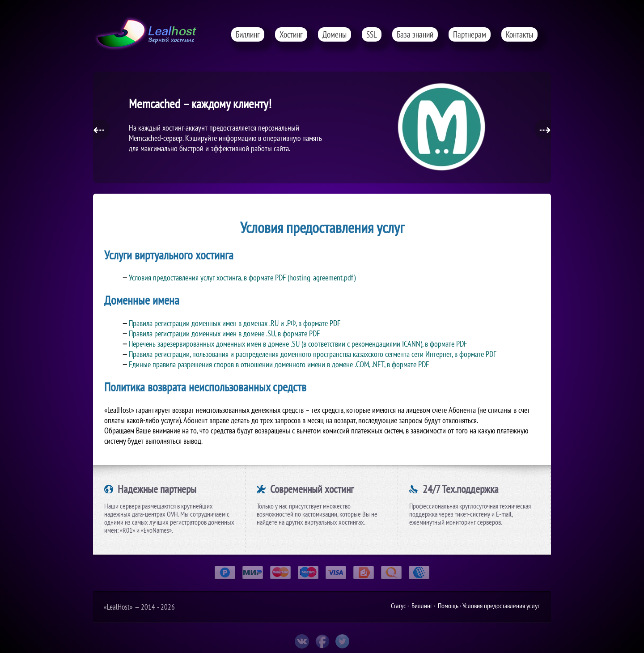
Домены (335, 34)
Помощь (448, 606)
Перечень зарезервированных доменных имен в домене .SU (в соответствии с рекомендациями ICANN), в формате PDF (298, 344)
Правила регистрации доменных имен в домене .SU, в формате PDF (224, 333)
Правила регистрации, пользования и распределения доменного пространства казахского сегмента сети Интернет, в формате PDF (313, 354)
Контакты (519, 34)
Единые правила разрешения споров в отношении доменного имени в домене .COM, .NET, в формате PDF (279, 364)
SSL (372, 34)
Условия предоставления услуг (501, 606)
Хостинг (291, 34)
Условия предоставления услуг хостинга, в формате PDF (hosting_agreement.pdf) (242, 278)
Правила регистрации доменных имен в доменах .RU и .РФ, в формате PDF (235, 323)
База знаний (415, 34)
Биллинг (248, 34)
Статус (398, 606)
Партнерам (470, 34)
